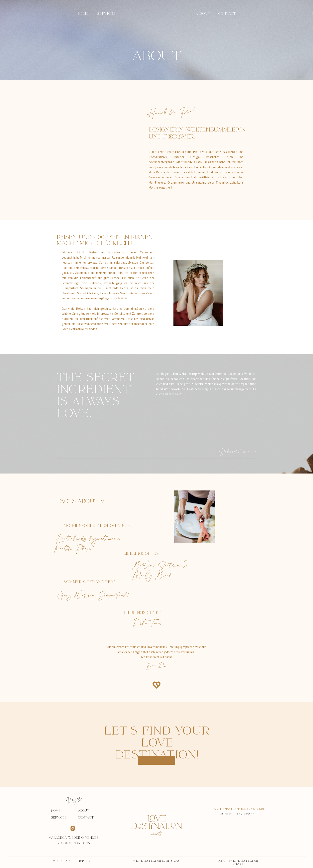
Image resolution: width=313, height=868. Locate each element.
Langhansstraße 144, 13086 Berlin (239, 809)
